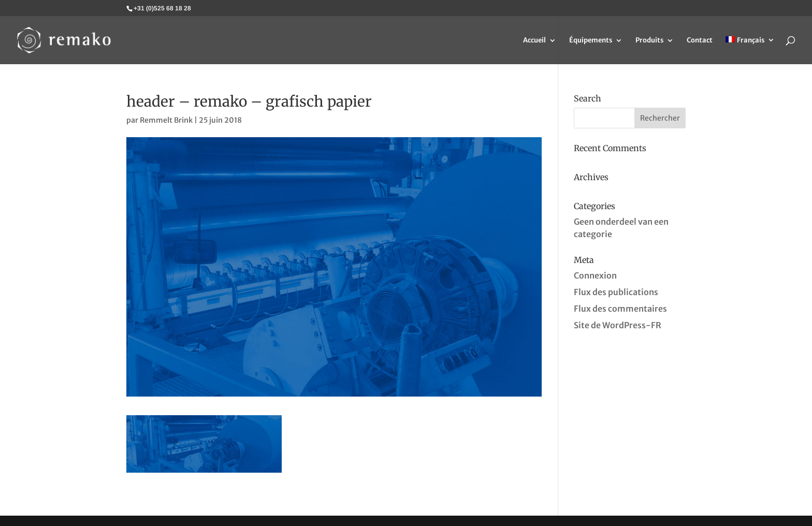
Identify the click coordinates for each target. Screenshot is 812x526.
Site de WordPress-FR (618, 325)
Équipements (591, 41)
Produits (649, 41)
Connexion (595, 275)
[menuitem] (750, 50)
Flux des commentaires (620, 309)
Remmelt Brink (166, 120)
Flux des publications (616, 292)
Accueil (534, 41)
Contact (700, 41)
